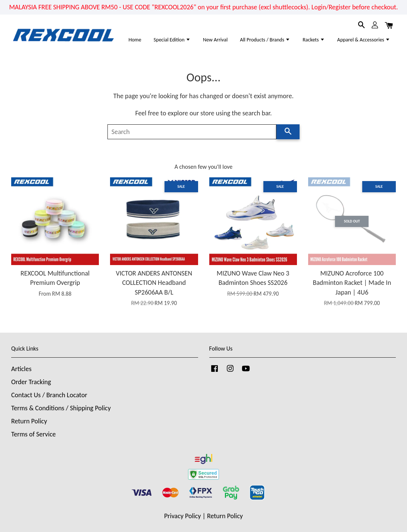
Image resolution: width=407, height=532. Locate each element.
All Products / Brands (265, 40)
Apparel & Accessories (364, 40)
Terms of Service (33, 434)
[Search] (192, 132)
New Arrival (215, 40)
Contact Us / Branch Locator (49, 395)
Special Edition (172, 40)
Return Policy (29, 421)
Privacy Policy (182, 516)
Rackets (314, 40)
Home (135, 40)
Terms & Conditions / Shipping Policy (61, 408)
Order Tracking (31, 382)
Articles (21, 369)
